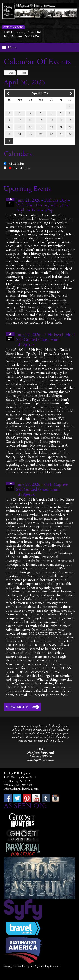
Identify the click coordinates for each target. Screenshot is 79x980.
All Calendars (16, 164)
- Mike (40, 749)
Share (10, 73)
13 (52, 120)
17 (20, 127)
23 (9, 134)
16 (9, 127)
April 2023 (40, 93)
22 (70, 127)
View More (17, 707)
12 (41, 120)
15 (70, 120)
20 (52, 127)
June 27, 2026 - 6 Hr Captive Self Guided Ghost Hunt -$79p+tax (42, 489)
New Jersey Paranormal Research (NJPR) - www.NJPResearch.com (40, 757)
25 (30, 134)
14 (61, 120)
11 (30, 120)
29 (70, 134)
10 (20, 120)
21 (61, 127)
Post (22, 73)
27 (52, 134)
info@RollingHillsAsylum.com (21, 789)
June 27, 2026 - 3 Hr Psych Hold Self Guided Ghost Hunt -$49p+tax (46, 340)
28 (61, 134)
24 (20, 134)
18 (30, 127)
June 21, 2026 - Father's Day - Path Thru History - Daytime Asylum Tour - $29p (43, 205)
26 (41, 134)
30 (9, 141)
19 (41, 127)
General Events (19, 168)
